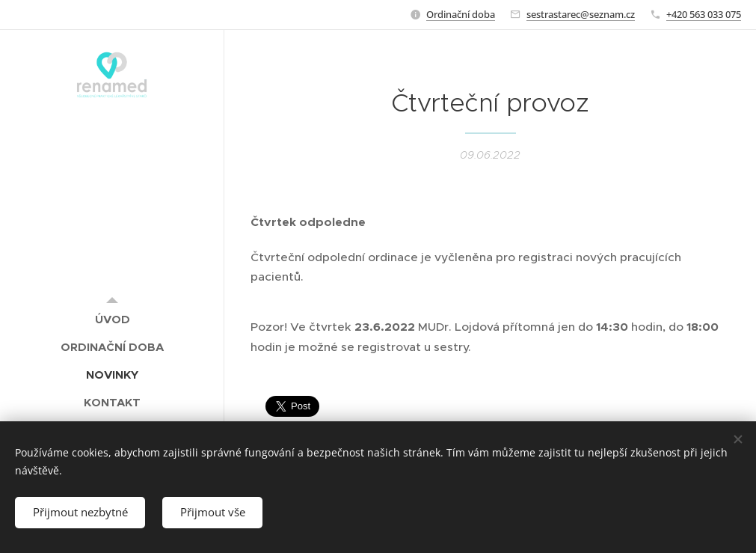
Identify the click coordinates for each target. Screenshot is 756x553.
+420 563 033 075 (704, 14)
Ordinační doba (461, 14)
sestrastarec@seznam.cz (581, 14)
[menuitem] (112, 319)
